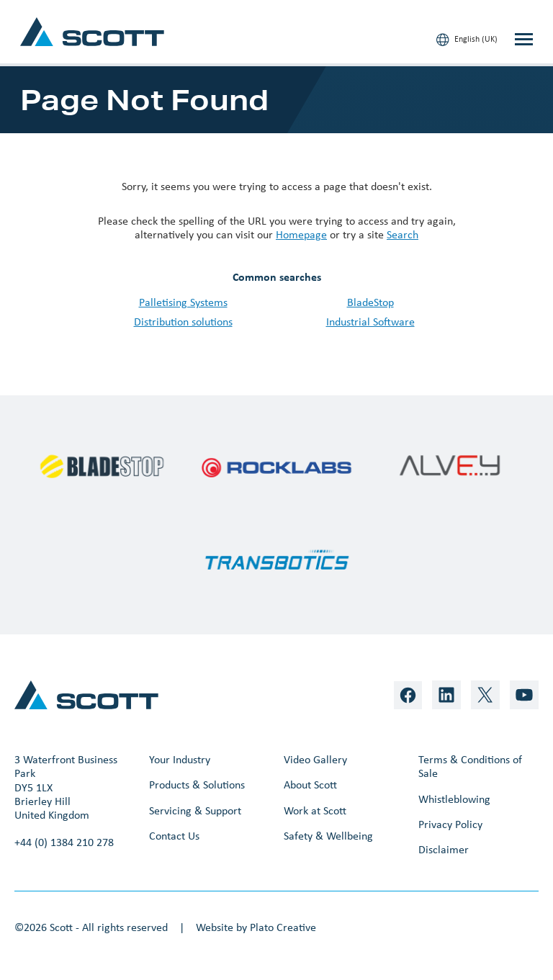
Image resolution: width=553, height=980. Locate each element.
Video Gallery (315, 759)
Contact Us (174, 836)
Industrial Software (370, 322)
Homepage (301, 234)
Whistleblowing (454, 799)
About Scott (310, 785)
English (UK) (467, 40)
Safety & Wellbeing (328, 836)
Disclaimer (444, 849)
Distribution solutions (183, 322)
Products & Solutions (197, 785)
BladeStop (370, 302)
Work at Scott (315, 810)
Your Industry (180, 759)
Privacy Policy (450, 824)
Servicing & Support (195, 810)
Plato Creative (283, 927)
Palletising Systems (183, 302)
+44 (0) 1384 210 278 (64, 842)
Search (403, 234)
